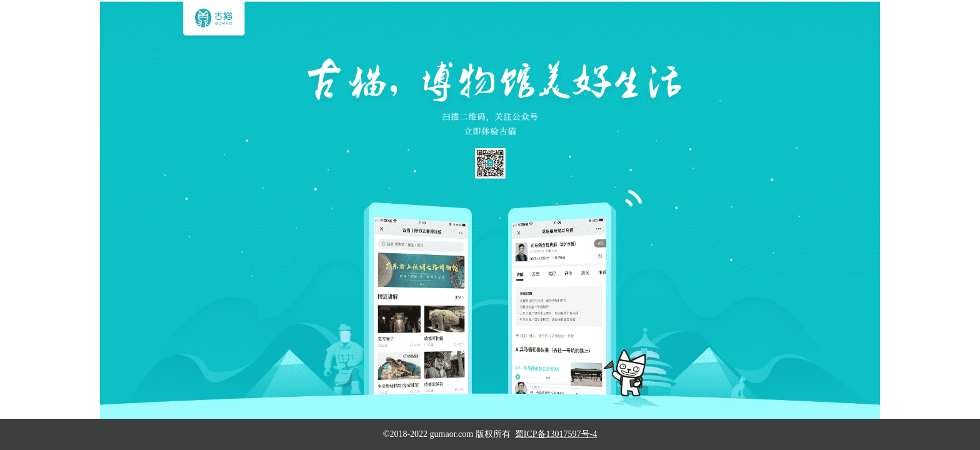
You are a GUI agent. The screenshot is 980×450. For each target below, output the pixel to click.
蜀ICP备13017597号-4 (556, 434)
